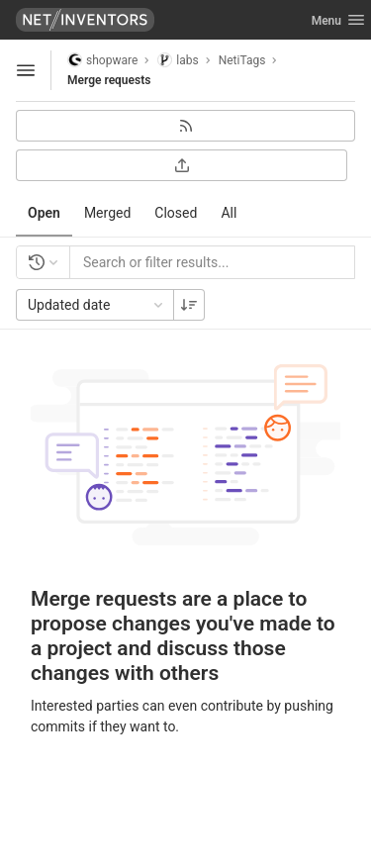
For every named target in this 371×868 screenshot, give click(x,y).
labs (178, 60)
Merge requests (109, 80)
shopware (102, 60)
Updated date (97, 305)
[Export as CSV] (182, 165)
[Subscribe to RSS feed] (185, 126)
